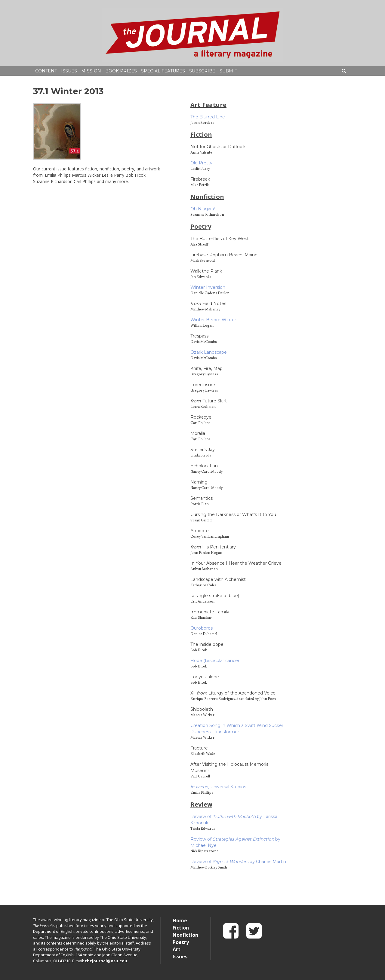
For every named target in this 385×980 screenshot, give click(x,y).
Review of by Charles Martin (238, 862)
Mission (91, 71)
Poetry (201, 226)
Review (201, 804)
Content (46, 71)
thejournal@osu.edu (106, 961)
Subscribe (202, 71)
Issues (69, 71)
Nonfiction (207, 197)
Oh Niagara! (203, 209)
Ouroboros (202, 628)
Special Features (163, 71)
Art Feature (208, 105)
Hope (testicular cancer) (216, 661)
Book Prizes (121, 71)
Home (180, 920)
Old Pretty (201, 163)
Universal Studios (218, 787)
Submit (228, 71)
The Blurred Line (208, 117)
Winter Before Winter (213, 320)
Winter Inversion (208, 287)
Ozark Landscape (209, 352)
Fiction (201, 134)
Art (177, 949)
